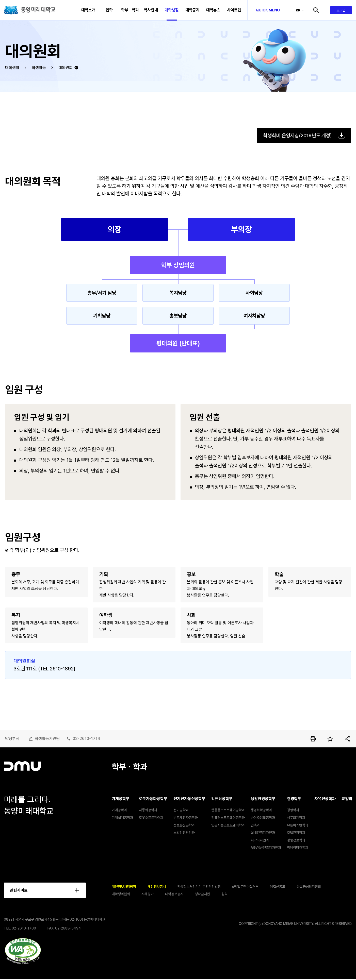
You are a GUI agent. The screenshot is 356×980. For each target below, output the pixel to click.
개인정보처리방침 (124, 887)
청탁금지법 (202, 894)
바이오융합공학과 (263, 818)
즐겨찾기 (330, 739)
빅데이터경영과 (298, 848)
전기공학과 (181, 810)
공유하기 (347, 739)
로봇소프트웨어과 (151, 818)
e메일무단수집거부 (245, 887)
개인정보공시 (157, 887)
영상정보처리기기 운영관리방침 (199, 887)
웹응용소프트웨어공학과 (228, 810)
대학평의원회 (121, 894)
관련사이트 (19, 891)
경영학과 (293, 810)
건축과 (255, 825)
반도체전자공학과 (186, 818)
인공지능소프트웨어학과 (228, 825)
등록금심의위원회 (309, 887)
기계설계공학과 (122, 818)
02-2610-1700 (24, 929)
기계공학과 (119, 810)
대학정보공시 (174, 894)
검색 (321, 10)
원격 (224, 894)
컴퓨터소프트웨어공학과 (228, 818)
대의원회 (66, 68)
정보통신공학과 (184, 825)
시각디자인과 (260, 840)
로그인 (341, 10)
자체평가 (148, 894)
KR (298, 10)
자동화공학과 (148, 810)
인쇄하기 (313, 739)
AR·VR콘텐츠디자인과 (266, 848)
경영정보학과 (296, 840)
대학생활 (12, 68)
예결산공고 (278, 887)
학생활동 (39, 68)
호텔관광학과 (296, 833)
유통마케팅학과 (298, 825)
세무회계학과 (296, 818)
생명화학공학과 (261, 810)
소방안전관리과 (184, 833)
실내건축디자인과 (263, 833)
